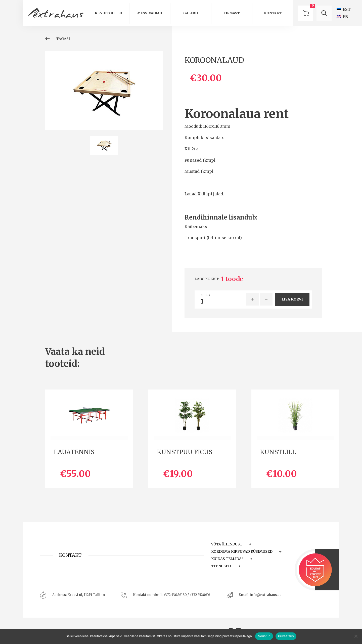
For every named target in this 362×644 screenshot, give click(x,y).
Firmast (232, 13)
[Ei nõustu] (356, 636)
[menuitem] (344, 9)
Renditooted (109, 13)
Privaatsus (286, 636)
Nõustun (264, 636)
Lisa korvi (292, 299)
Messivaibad (150, 13)
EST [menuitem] (347, 9)
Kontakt (273, 13)
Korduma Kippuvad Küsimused (246, 551)
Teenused (225, 566)
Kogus (205, 295)
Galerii (191, 13)
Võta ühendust (231, 544)
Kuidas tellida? (232, 559)
